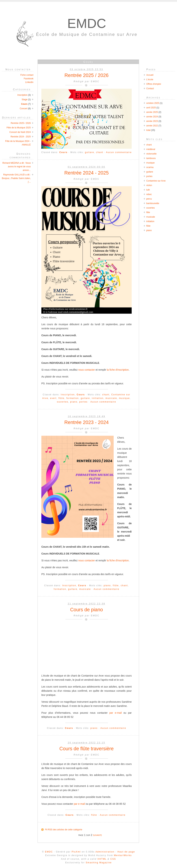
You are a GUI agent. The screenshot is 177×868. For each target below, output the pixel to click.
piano (74, 402)
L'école (150, 79)
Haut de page (126, 852)
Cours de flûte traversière (87, 749)
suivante (97, 835)
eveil (53, 398)
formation (73, 398)
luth (148, 190)
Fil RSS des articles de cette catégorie (64, 830)
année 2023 (152, 121)
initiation (98, 398)
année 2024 (152, 117)
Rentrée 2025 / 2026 (87, 75)
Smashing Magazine (99, 863)
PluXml (76, 852)
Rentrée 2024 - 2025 (86, 173)
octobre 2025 (153, 103)
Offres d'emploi (154, 84)
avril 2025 (151, 108)
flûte (61, 398)
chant (100, 152)
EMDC (87, 23)
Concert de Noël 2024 (20, 132)
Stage (25, 100)
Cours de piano (86, 610)
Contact (150, 89)
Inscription (68, 395)
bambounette (153, 203)
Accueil (150, 75)
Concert (24, 109)
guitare (89, 152)
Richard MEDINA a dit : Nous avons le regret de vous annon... (17, 167)
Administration (105, 852)
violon (149, 185)
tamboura (151, 158)
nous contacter (87, 370)
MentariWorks (123, 855)
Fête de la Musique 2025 (19, 128)
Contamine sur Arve (156, 181)
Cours (63, 152)
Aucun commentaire (119, 152)
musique (124, 398)
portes (83, 402)
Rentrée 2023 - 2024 (86, 422)
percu (149, 199)
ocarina (150, 167)
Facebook (29, 79)
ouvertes (63, 402)
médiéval (151, 149)
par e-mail (116, 713)
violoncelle (151, 154)
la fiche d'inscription (118, 370)
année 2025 (152, 112)
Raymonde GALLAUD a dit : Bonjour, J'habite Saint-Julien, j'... (16, 178)
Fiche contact (27, 75)
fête (148, 212)
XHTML (102, 859)
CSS (113, 859)
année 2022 (152, 126)
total (149, 130)
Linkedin (29, 82)
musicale (111, 398)
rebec (149, 194)
